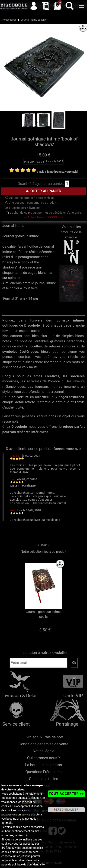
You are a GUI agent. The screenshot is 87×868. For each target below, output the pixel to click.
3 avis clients (45, 172)
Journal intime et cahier (34, 20)
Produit (43, 545)
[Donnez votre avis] (66, 172)
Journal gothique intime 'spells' (43, 614)
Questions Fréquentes (44, 772)
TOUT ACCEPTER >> (66, 794)
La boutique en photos (43, 765)
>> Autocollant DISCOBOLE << (43, 217)
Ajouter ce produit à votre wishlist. (30, 198)
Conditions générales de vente (44, 744)
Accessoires (10, 20)
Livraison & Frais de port (43, 737)
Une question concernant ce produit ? (32, 203)
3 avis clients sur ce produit (28, 449)
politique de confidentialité (28, 865)
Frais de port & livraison (23, 208)
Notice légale (43, 751)
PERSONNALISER (66, 810)
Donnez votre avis (68, 449)
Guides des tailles (43, 779)
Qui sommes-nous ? (43, 758)
